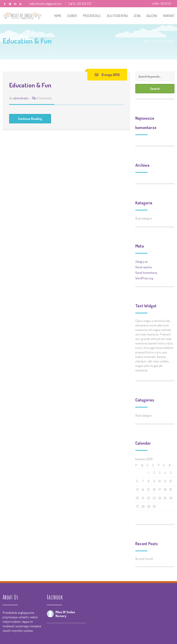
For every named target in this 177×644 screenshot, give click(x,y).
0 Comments (44, 98)
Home (146, 41)
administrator (21, 98)
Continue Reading (30, 119)
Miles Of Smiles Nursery (65, 614)
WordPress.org (144, 278)
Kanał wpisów (144, 267)
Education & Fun (30, 85)
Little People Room (163, 41)
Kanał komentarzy (146, 273)
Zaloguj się (141, 262)
